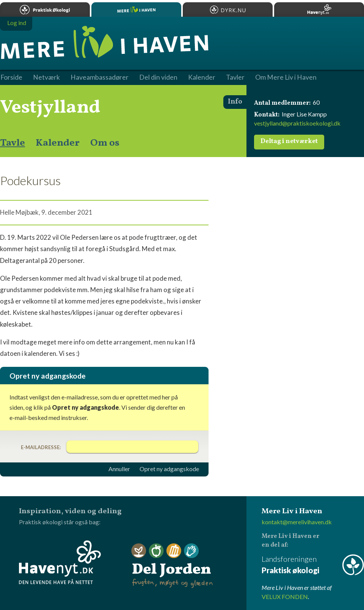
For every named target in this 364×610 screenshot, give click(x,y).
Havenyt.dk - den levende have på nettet (60, 562)
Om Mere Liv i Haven (286, 77)
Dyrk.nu (228, 9)
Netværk (46, 77)
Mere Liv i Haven (136, 9)
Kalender (58, 143)
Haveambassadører (100, 77)
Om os (105, 143)
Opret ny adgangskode (169, 469)
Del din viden (158, 77)
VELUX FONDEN (285, 597)
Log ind (17, 23)
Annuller (119, 469)
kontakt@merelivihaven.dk (297, 522)
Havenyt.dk (319, 9)
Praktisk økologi (45, 9)
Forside (11, 77)
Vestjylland (50, 108)
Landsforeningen (313, 565)
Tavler (235, 77)
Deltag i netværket (289, 141)
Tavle (13, 143)
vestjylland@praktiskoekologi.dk (297, 123)
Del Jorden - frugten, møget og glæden (172, 566)
